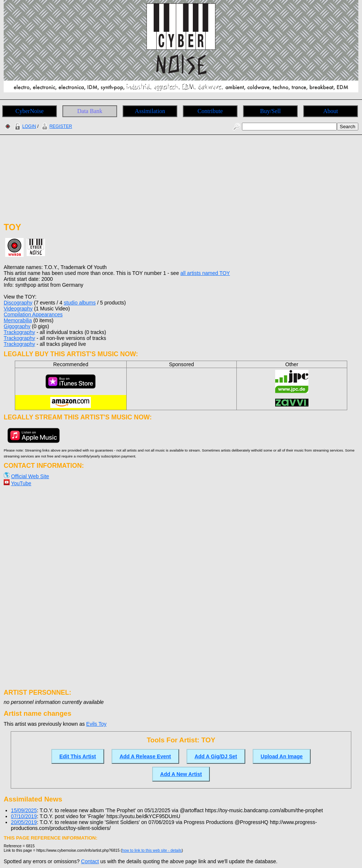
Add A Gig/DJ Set (216, 756)
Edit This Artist (78, 756)
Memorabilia (18, 320)
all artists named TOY (205, 273)
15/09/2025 (24, 810)
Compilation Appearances (33, 314)
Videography (18, 309)
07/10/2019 (24, 816)
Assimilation (150, 111)
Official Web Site (30, 476)
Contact (90, 861)
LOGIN (24, 126)
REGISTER (56, 126)
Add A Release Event (145, 756)
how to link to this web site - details (152, 850)
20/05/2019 (24, 822)
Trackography (19, 332)
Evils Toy (96, 724)
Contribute (210, 111)
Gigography (17, 326)
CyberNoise (30, 111)
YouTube (21, 483)
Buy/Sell (270, 111)
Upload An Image (282, 756)
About (331, 111)
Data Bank (90, 111)
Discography (18, 303)
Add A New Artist (181, 774)
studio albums (80, 303)
